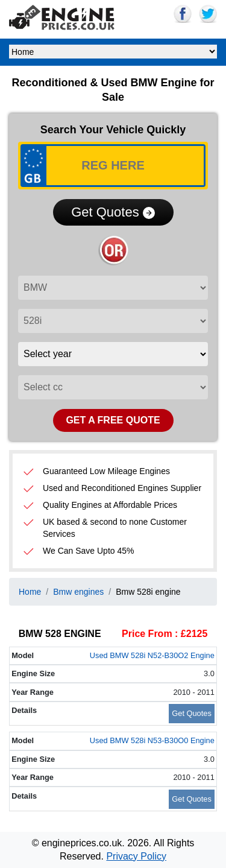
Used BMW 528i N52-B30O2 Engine (152, 655)
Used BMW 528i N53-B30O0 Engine (152, 740)
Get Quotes (113, 212)
